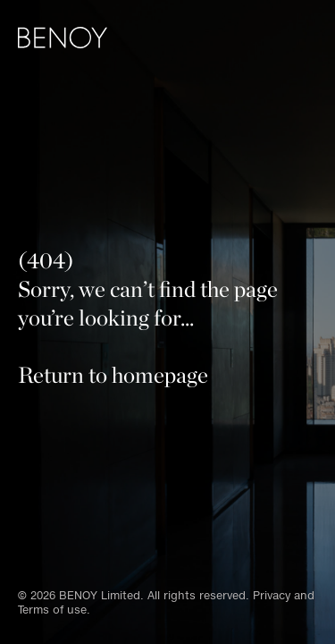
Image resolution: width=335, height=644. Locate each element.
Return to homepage (113, 375)
